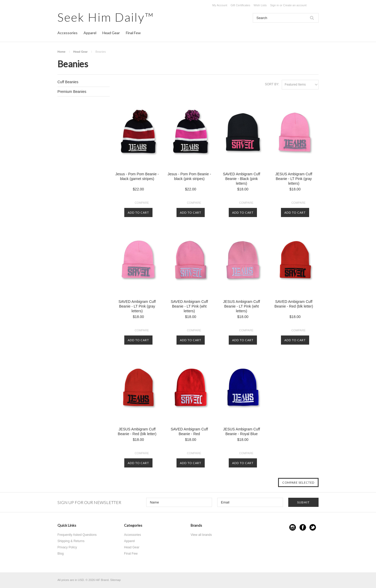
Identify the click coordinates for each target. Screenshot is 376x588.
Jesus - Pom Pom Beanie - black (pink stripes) (189, 176)
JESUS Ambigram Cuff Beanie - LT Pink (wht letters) (241, 306)
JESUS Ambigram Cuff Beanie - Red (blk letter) (137, 431)
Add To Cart (138, 212)
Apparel (90, 33)
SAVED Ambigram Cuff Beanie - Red (189, 431)
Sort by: (272, 84)
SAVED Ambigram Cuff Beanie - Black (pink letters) (242, 179)
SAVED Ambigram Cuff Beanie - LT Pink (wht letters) (189, 306)
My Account (220, 5)
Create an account (295, 5)
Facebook (303, 527)
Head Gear (111, 33)
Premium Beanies (72, 92)
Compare (142, 203)
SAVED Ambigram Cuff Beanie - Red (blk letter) (294, 304)
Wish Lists (260, 5)
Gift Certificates (240, 5)
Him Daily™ (106, 17)
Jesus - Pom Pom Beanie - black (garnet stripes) (137, 176)
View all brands (201, 535)
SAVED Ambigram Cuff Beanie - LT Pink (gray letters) (137, 306)
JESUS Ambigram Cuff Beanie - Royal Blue (241, 431)
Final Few (133, 33)
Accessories (67, 33)
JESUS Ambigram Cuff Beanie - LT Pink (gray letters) (294, 179)
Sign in (274, 5)
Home (61, 52)
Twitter (313, 527)
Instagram (293, 527)
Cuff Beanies (68, 82)
